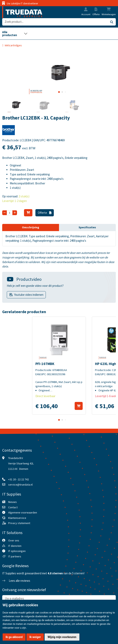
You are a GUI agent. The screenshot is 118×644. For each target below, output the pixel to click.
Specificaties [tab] (87, 227)
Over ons (14, 540)
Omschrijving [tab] (31, 227)
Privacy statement (19, 523)
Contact (13, 507)
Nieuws (12, 502)
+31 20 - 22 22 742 (18, 479)
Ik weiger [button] (35, 637)
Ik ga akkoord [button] (14, 637)
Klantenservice (17, 518)
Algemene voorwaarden (23, 512)
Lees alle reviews (16, 581)
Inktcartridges (13, 45)
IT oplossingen (17, 551)
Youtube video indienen (29, 295)
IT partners (15, 556)
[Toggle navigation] (15, 34)
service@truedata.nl (20, 485)
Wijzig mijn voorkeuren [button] (62, 637)
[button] (86, 10)
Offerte (45, 213)
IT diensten (15, 546)
